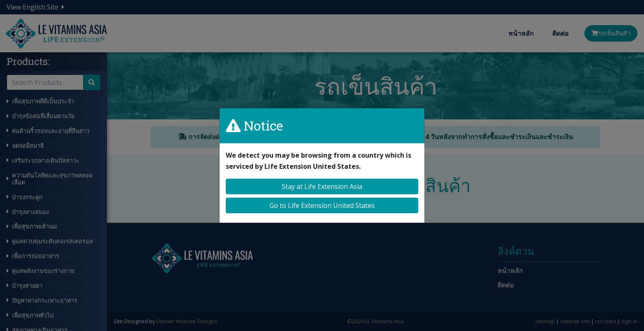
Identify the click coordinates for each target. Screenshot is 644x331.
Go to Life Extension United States (322, 205)
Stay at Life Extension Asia (322, 186)
